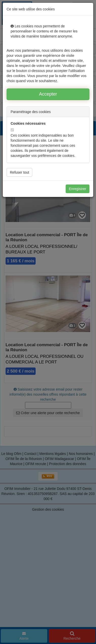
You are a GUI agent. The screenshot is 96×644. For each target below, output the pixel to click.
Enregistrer (78, 189)
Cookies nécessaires (28, 123)
